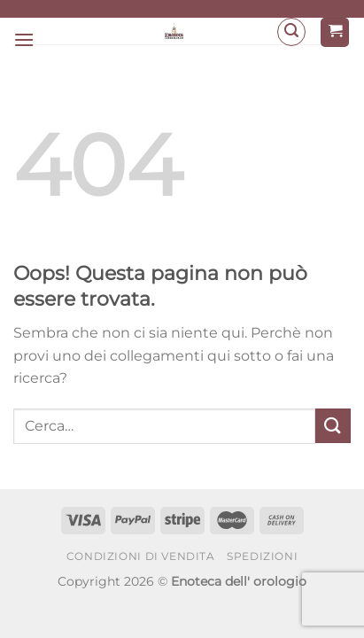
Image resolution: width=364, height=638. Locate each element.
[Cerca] (291, 32)
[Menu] (24, 39)
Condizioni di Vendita (141, 556)
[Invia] (333, 426)
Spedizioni (262, 556)
